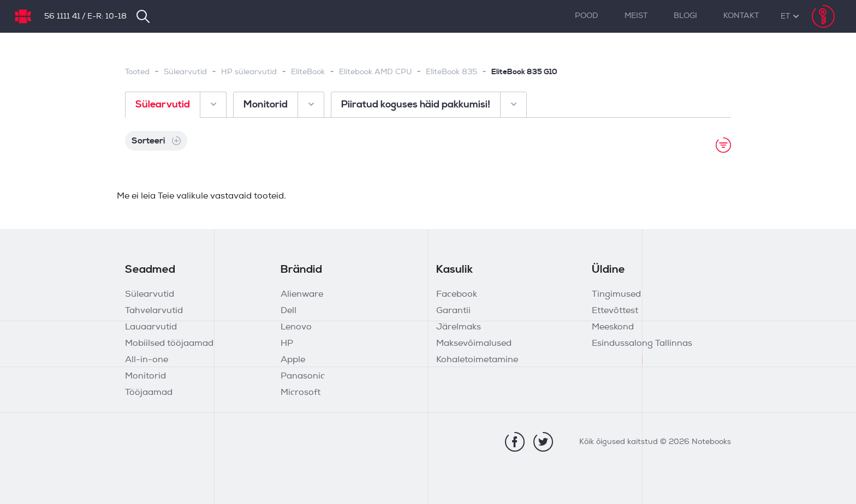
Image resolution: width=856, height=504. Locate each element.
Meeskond (613, 327)
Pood (587, 16)
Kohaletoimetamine (477, 360)
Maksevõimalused (474, 344)
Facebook (457, 295)
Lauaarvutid (151, 327)
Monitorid (145, 376)
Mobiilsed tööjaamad (169, 344)
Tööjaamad (149, 393)
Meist (636, 16)
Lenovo (296, 327)
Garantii (453, 311)
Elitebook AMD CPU (375, 72)
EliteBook (308, 72)
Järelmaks (459, 327)
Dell (289, 311)
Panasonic (303, 376)
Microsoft (301, 393)
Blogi (685, 16)
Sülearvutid (185, 72)
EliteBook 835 (451, 72)
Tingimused (616, 295)
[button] (785, 17)
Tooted (137, 72)
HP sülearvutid (249, 72)
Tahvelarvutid (154, 311)
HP (287, 344)
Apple (293, 360)
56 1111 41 (62, 17)
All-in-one (147, 360)
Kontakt (741, 16)
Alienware (302, 295)
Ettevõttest (615, 311)
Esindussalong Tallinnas (642, 344)
